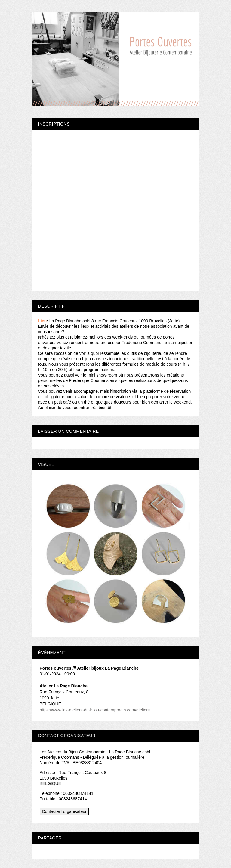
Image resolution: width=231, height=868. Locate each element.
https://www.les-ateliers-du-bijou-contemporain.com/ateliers (95, 710)
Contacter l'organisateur (64, 811)
